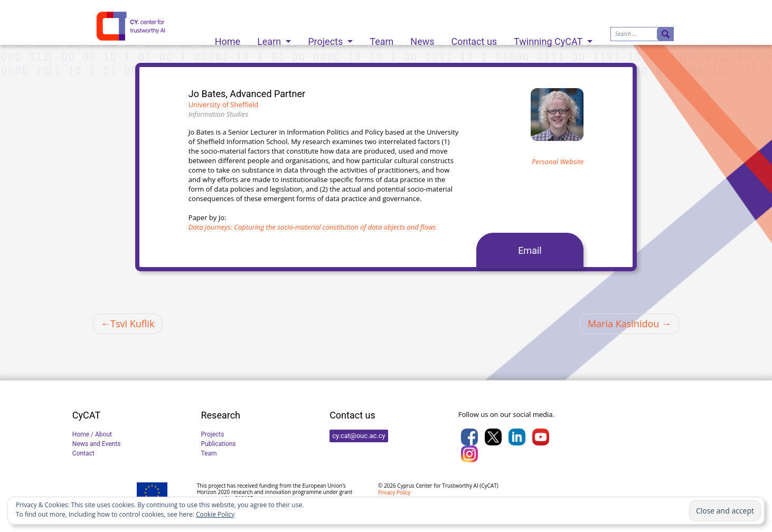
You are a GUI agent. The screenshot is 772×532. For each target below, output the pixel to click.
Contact (83, 453)
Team (382, 39)
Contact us (474, 39)
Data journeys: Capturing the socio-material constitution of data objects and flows (312, 227)
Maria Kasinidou (623, 324)
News (422, 39)
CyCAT (489, 486)
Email (530, 250)
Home (228, 39)
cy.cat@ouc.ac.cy (359, 436)
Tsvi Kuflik (132, 324)
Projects (326, 39)
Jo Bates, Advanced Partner (247, 94)
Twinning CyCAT (549, 39)
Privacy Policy (394, 493)
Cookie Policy (215, 514)
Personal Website (558, 161)
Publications (218, 444)
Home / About (92, 434)
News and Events (97, 444)
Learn (270, 39)
